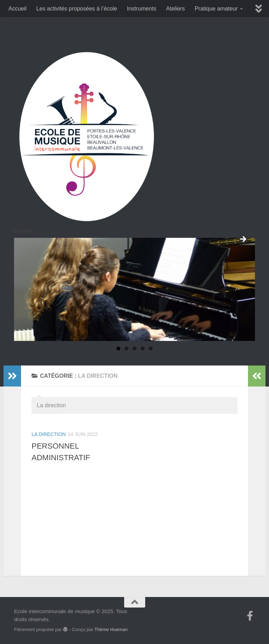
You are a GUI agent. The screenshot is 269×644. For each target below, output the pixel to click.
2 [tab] (126, 348)
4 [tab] (143, 348)
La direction (49, 434)
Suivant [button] (243, 240)
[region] (134, 289)
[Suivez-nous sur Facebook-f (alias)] (250, 616)
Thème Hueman (111, 629)
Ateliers (176, 9)
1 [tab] (118, 348)
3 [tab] (134, 348)
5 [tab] (151, 348)
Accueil (18, 9)
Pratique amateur (216, 9)
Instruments (142, 9)
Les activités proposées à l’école (77, 9)
